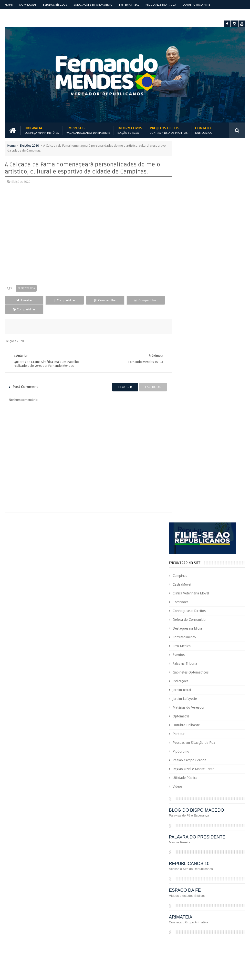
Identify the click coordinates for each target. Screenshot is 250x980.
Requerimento (179, 935)
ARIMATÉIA (189, 539)
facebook (149, 381)
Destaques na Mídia (196, 250)
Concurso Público (182, 777)
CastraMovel (191, 206)
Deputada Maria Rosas (185, 802)
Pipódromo (190, 373)
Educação (232, 819)
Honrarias (215, 860)
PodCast (196, 902)
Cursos (191, 794)
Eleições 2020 (29, 145)
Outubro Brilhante (196, 5)
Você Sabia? (220, 951)
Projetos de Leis (169, 130)
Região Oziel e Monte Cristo (202, 391)
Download (18, 718)
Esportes (198, 843)
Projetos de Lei (180, 910)
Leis (199, 877)
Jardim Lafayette (193, 320)
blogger (121, 381)
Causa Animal (217, 761)
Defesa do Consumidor (198, 241)
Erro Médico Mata (17, 14)
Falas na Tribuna (194, 285)
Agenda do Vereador (184, 744)
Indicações (189, 303)
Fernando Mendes (29, 972)
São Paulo (201, 935)
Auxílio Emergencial (183, 752)
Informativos (130, 130)
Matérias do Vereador (197, 329)
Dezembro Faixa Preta (185, 819)
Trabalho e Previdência (212, 943)
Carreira (175, 761)
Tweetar (20, 300)
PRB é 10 (212, 902)
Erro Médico (190, 268)
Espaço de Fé (179, 843)
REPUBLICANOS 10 (198, 485)
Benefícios (208, 752)
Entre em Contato (228, 718)
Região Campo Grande (198, 382)
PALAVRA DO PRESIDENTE (206, 459)
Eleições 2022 (202, 827)
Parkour (187, 356)
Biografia (42, 130)
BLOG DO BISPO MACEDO (205, 432)
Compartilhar (53, 300)
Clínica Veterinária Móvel (200, 215)
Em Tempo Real (129, 5)
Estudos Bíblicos (55, 5)
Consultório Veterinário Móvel (190, 785)
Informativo (178, 868)
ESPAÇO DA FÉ (194, 512)
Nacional (176, 885)
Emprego (176, 835)
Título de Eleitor (180, 943)
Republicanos (222, 926)
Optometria (190, 338)
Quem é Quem (180, 918)
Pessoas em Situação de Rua (203, 364)
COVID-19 (223, 785)
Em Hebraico (225, 827)
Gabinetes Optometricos (199, 294)
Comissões (189, 224)
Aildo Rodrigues (215, 744)
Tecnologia (220, 935)
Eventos (187, 276)
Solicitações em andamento (93, 5)
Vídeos (186, 408)
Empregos (88, 130)
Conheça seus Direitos (198, 233)
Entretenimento (193, 259)
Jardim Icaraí (191, 312)
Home (9, 5)
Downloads (28, 5)
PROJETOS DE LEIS (207, 910)
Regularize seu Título (161, 5)
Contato (204, 130)
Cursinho (176, 794)
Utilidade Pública (194, 399)
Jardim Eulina (200, 868)
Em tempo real (133, 718)
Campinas (189, 197)
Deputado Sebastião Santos (189, 810)
